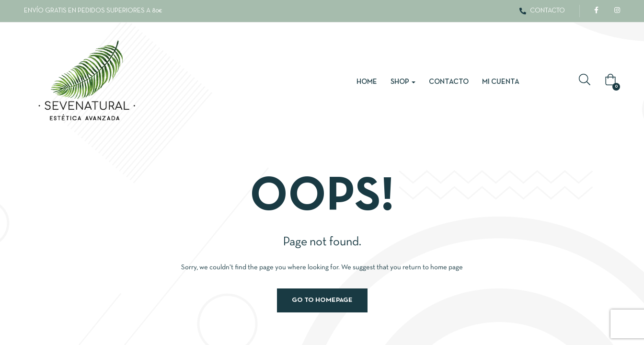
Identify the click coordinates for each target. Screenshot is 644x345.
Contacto (449, 82)
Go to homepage (322, 300)
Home (367, 82)
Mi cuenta (501, 82)
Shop (403, 82)
